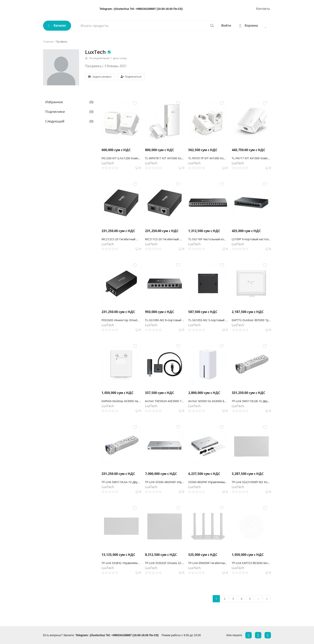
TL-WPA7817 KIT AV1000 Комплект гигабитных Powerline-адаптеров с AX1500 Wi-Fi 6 (165, 158)
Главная (48, 41)
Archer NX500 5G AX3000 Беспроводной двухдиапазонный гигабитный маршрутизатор (208, 401)
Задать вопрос (100, 77)
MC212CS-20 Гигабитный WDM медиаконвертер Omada (121, 239)
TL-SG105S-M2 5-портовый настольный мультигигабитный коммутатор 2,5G (208, 320)
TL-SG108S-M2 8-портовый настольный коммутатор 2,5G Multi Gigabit (165, 320)
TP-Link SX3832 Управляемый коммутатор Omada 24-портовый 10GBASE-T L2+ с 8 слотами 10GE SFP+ (121, 563)
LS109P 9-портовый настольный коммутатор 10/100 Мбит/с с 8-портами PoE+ (251, 239)
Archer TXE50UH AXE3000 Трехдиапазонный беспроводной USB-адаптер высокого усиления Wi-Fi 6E (165, 401)
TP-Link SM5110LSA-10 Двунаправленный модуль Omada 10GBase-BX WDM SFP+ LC (121, 482)
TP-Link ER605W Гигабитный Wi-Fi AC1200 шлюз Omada (208, 563)
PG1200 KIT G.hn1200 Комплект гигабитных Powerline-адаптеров (121, 158)
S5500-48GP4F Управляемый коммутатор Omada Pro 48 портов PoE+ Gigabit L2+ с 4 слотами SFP (208, 482)
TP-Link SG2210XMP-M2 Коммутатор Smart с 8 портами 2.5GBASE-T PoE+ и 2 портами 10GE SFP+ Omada (251, 482)
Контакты (263, 9)
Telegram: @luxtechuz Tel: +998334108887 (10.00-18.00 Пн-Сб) (141, 9)
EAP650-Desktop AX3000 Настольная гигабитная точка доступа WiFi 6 (121, 401)
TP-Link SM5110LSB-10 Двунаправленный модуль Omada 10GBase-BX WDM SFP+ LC (251, 401)
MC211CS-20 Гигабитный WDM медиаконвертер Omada (165, 239)
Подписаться (131, 77)
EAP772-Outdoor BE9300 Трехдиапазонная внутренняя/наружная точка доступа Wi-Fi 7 (251, 320)
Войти (226, 26)
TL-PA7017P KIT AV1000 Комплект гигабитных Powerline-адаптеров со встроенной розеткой (208, 158)
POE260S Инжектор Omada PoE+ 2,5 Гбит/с (121, 320)
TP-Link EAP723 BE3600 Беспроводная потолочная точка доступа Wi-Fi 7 (251, 563)
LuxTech (95, 52)
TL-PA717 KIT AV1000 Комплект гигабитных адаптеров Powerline (251, 158)
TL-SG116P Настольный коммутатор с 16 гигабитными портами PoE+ (208, 239)
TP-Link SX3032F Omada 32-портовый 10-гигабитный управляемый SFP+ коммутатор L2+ (165, 563)
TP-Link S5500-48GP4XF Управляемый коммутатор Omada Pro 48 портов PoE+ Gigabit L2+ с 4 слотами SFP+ (165, 482)
